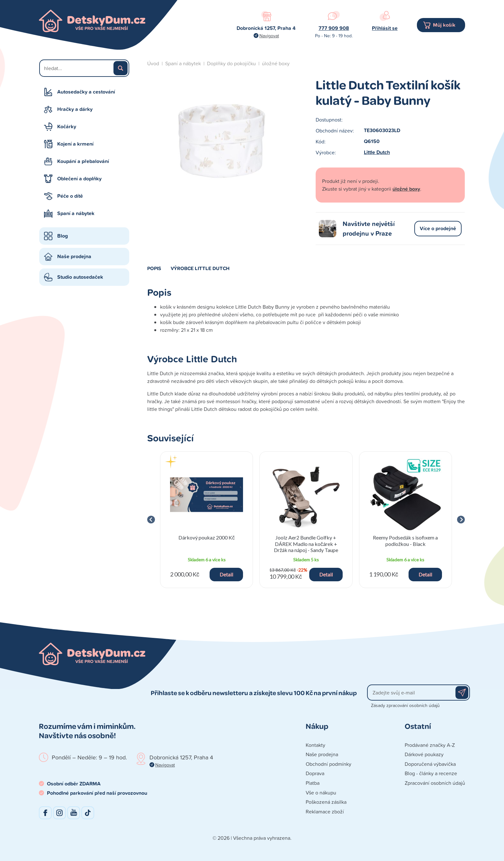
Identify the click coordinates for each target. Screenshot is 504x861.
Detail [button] (226, 574)
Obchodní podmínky (328, 764)
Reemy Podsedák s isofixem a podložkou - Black (405, 540)
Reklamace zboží (325, 811)
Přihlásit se (385, 28)
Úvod (153, 63)
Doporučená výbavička (430, 764)
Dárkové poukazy (424, 754)
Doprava (315, 773)
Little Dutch (377, 152)
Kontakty (315, 745)
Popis (154, 268)
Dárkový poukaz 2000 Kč (207, 537)
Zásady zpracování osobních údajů (405, 705)
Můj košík (444, 25)
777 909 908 (334, 28)
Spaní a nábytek (76, 213)
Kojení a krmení (75, 144)
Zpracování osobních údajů (435, 783)
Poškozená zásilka (326, 802)
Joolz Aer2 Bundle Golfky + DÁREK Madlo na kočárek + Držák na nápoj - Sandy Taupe (306, 544)
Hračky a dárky (75, 109)
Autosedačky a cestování (86, 92)
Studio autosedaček (80, 277)
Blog (63, 236)
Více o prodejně (438, 228)
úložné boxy (276, 63)
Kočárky (67, 127)
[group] (207, 520)
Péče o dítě (70, 196)
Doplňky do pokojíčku (231, 63)
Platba (313, 783)
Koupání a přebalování (83, 161)
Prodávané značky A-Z (430, 745)
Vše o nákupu (321, 793)
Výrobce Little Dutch (200, 268)
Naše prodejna (74, 256)
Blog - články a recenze (431, 773)
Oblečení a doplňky (79, 179)
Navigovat (269, 36)
